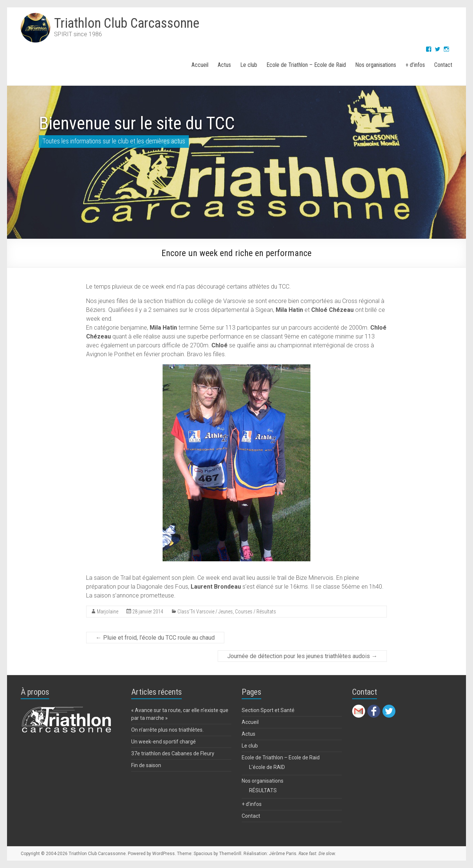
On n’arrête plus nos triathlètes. (167, 730)
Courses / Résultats (256, 612)
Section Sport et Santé (268, 710)
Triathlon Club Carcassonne (127, 23)
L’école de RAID (267, 767)
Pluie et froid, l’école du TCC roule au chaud (155, 638)
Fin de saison (146, 765)
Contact (443, 65)
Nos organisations (376, 65)
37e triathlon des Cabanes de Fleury (173, 753)
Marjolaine (108, 612)
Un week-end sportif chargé (164, 742)
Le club (249, 65)
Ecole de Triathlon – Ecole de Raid (306, 65)
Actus (224, 65)
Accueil (200, 65)
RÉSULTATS (263, 790)
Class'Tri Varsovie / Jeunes (205, 612)
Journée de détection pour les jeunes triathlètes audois (302, 656)
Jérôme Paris (283, 854)
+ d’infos (415, 65)
